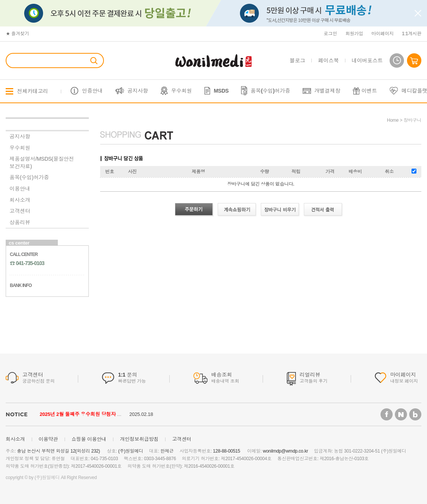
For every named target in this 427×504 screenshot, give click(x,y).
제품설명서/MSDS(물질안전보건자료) (42, 163)
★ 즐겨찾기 (17, 34)
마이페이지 (383, 34)
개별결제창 (327, 91)
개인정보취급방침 (139, 439)
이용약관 (48, 439)
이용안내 (20, 189)
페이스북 (329, 60)
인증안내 (92, 91)
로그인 (330, 34)
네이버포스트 (367, 60)
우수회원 (182, 91)
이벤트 (369, 91)
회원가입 (354, 34)
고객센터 (20, 211)
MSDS (221, 91)
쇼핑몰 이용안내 (89, 439)
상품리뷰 (20, 222)
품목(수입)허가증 (270, 91)
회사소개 (20, 200)
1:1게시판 (412, 34)
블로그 (298, 60)
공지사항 (138, 91)
